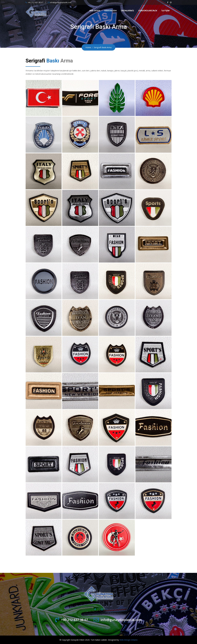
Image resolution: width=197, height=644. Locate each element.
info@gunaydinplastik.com (61, 2)
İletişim (166, 10)
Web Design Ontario (129, 640)
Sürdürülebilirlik (148, 10)
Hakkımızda (110, 10)
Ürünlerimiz (127, 10)
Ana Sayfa (95, 10)
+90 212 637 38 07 (35, 2)
